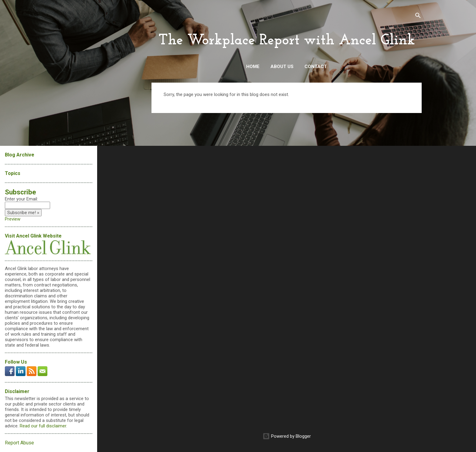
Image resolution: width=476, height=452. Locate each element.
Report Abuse (19, 443)
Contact (316, 67)
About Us (282, 67)
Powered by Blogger (287, 436)
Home (253, 67)
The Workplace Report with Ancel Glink (287, 41)
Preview (13, 219)
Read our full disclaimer (43, 426)
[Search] (418, 17)
